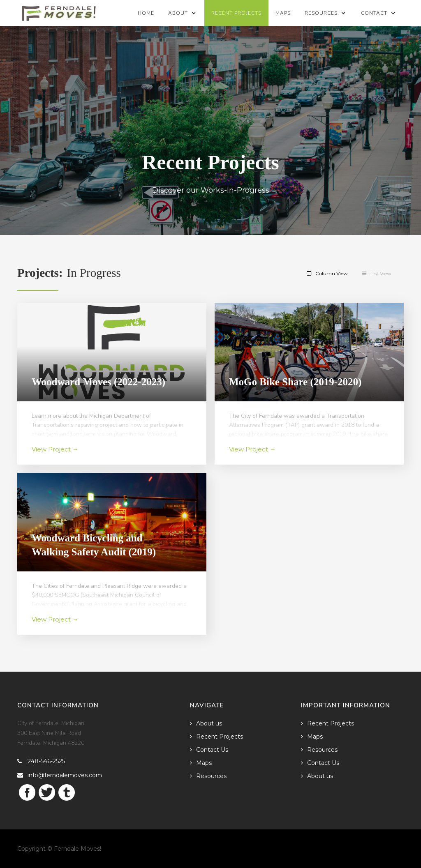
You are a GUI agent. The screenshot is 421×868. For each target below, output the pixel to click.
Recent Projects (236, 13)
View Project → (55, 449)
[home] (59, 11)
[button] (183, 13)
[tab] (332, 274)
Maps (283, 13)
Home (146, 13)
